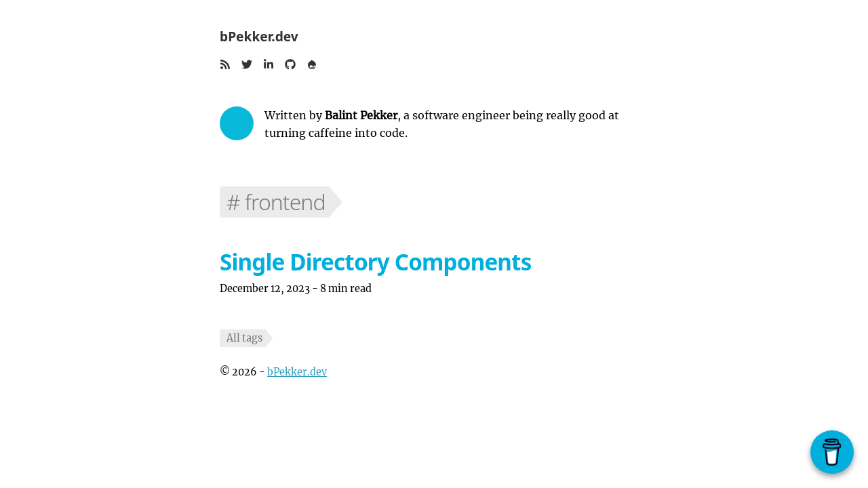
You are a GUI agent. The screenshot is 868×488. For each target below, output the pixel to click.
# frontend (276, 202)
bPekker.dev (259, 36)
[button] (225, 66)
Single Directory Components (376, 262)
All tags (244, 338)
